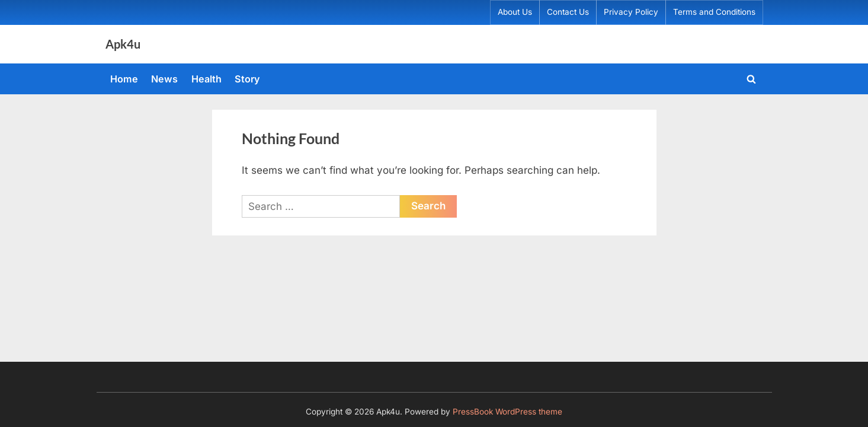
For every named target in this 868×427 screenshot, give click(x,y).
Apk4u (123, 44)
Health (206, 79)
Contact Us (568, 12)
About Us (515, 12)
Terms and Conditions (714, 12)
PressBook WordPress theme (507, 412)
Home (124, 79)
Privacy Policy (631, 12)
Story (247, 79)
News (164, 79)
